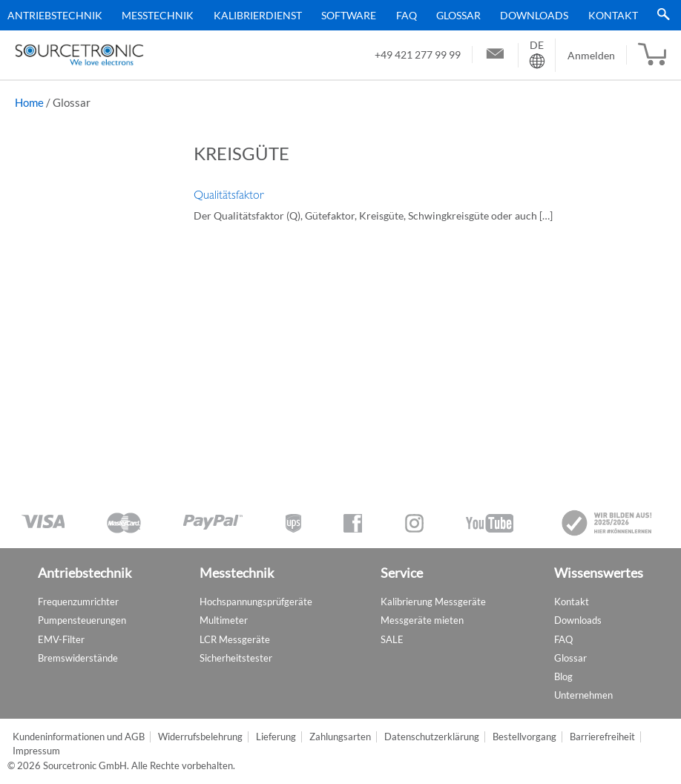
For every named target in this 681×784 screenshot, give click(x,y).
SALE (392, 639)
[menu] (335, 15)
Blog (563, 676)
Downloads (534, 15)
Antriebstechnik (55, 15)
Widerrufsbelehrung (200, 737)
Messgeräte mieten (422, 620)
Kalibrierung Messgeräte (433, 602)
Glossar (458, 15)
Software (349, 15)
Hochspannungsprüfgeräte (256, 602)
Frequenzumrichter (78, 602)
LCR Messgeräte (235, 639)
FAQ (407, 15)
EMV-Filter (61, 639)
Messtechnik (158, 15)
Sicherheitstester (236, 658)
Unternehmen (583, 695)
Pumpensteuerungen (82, 620)
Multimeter (224, 620)
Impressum (36, 751)
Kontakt (613, 15)
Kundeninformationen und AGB (79, 737)
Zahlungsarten (340, 737)
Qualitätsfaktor (228, 195)
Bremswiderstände (78, 658)
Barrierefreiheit (602, 737)
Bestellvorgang (524, 737)
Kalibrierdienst (258, 15)
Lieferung (276, 737)
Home (29, 102)
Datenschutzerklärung (432, 737)
